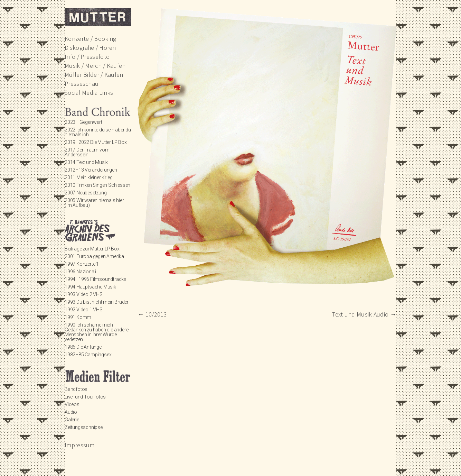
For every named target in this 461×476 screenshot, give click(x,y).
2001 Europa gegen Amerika (94, 256)
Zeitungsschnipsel (84, 427)
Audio (71, 412)
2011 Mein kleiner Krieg (88, 177)
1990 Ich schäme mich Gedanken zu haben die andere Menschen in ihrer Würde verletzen (96, 332)
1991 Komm (78, 317)
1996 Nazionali (80, 272)
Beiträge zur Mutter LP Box (92, 249)
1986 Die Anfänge (83, 347)
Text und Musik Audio (364, 314)
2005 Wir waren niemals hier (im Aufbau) (94, 203)
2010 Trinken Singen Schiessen (97, 185)
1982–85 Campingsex (88, 355)
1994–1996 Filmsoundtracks (96, 279)
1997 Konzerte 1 (82, 264)
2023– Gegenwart (83, 122)
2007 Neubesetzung (86, 193)
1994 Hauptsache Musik (90, 287)
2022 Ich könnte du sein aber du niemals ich (98, 132)
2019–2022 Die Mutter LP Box (96, 142)
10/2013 (152, 314)
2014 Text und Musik (86, 162)
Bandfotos (76, 389)
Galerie (72, 420)
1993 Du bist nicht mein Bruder (97, 302)
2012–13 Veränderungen (91, 170)
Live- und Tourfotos (85, 397)
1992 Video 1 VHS (84, 310)
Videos (72, 404)
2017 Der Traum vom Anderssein (87, 152)
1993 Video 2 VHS (84, 294)
